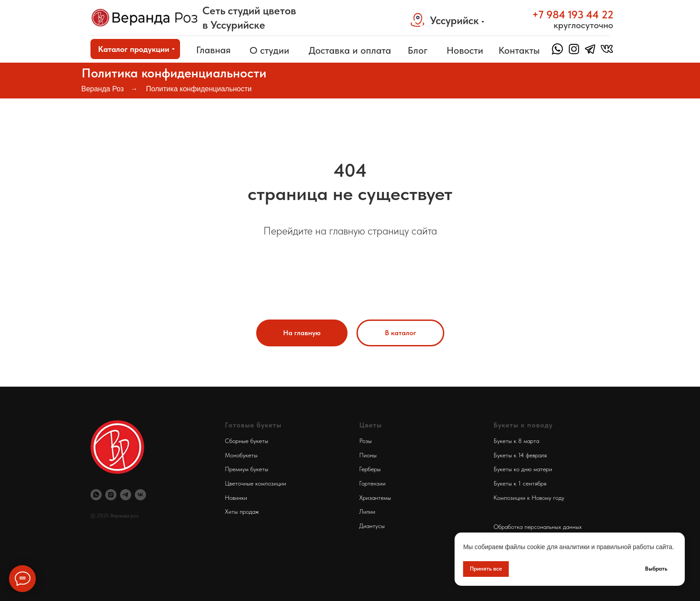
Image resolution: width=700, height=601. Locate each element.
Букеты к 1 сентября (520, 483)
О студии (269, 50)
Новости (465, 50)
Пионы (368, 455)
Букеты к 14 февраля (520, 455)
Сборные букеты (247, 441)
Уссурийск (454, 20)
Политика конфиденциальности (199, 89)
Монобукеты (241, 455)
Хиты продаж (242, 511)
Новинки (236, 498)
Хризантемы (375, 498)
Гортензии (372, 483)
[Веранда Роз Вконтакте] (140, 495)
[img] (145, 18)
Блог (418, 50)
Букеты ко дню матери (523, 469)
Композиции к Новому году (529, 498)
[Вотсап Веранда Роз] (96, 495)
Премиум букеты (247, 469)
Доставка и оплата (350, 50)
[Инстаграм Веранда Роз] (111, 495)
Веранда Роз (103, 89)
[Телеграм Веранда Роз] (126, 495)
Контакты (519, 50)
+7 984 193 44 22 (573, 15)
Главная (213, 50)
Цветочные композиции (256, 483)
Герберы (370, 469)
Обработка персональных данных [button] (538, 527)
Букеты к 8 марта (516, 441)
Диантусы (372, 526)
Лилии (367, 511)
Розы (365, 441)
